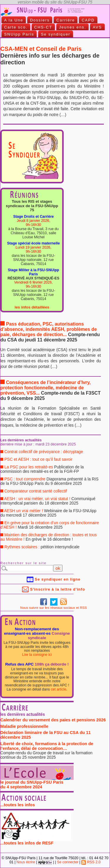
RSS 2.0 (91, 862)
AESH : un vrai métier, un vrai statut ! (48, 501)
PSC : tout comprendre (49, 481)
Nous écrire (26, 862)
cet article (58, 689)
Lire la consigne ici (37, 655)
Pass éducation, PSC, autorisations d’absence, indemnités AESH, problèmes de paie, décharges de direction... (50, 332)
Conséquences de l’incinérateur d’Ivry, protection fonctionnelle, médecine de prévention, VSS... (50, 390)
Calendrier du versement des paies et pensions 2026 (54, 721)
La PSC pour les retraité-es (42, 469)
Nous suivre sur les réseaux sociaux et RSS (54, 608)
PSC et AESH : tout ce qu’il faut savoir (36, 459)
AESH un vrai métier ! (48, 513)
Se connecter (68, 862)
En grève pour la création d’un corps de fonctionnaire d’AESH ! (50, 525)
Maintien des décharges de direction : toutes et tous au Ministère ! (49, 537)
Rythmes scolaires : (40, 547)
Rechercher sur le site (23, 563)
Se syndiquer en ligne (54, 579)
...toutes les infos (18, 805)
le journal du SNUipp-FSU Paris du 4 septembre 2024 (37, 783)
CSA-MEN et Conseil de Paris (50, 56)
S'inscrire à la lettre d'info (54, 589)
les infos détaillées (32, 307)
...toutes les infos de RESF (35, 841)
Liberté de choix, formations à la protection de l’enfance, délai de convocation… (54, 751)
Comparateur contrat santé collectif (34, 491)
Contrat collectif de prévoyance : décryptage (42, 452)
